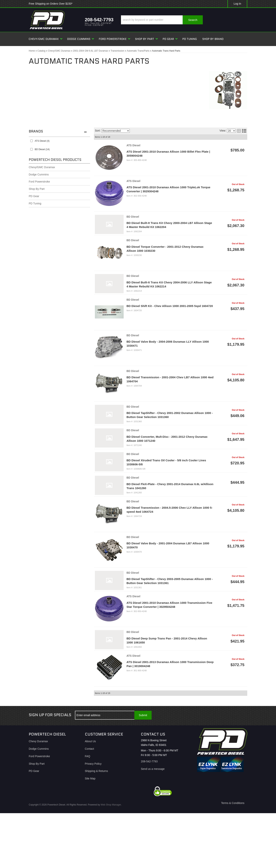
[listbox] (116, 131)
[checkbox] (32, 141)
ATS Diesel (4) (42, 141)
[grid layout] (239, 131)
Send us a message (153, 769)
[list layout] (244, 131)
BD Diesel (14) (42, 149)
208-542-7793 (149, 761)
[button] (162, 20)
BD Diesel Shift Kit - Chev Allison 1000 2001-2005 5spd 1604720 (170, 306)
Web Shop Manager (111, 805)
